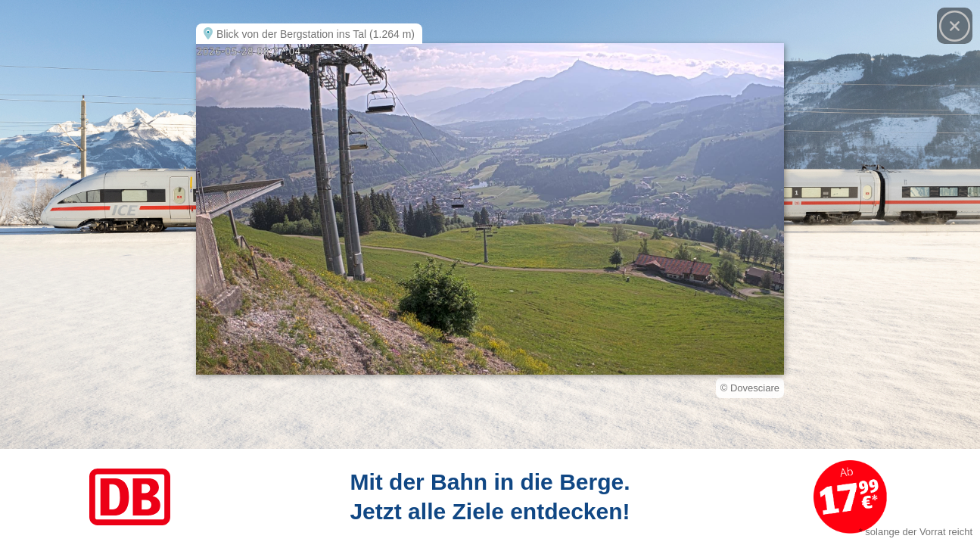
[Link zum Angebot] (490, 497)
